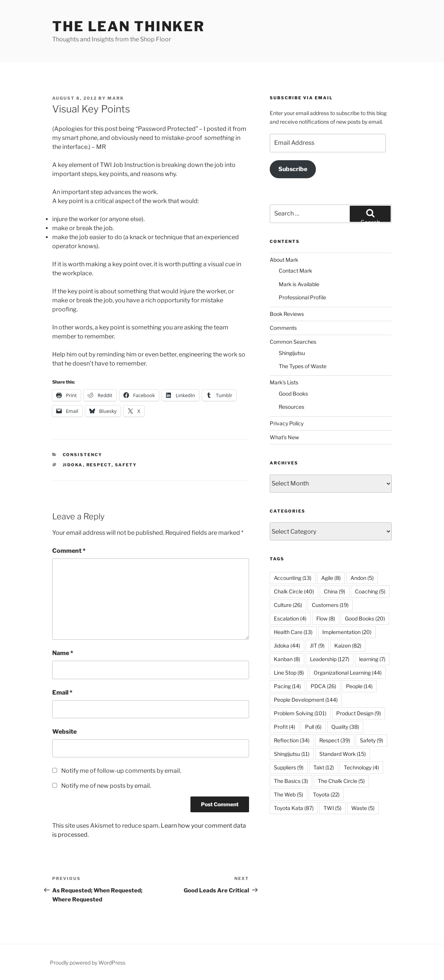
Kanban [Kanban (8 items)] (287, 659)
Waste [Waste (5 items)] (363, 808)
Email (62, 693)
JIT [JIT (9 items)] (317, 645)
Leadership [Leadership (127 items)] (330, 659)
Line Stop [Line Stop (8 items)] (289, 673)
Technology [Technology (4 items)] (361, 767)
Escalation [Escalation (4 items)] (290, 618)
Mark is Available (299, 284)
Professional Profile (302, 297)
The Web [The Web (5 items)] (288, 794)
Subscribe (293, 169)
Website (64, 732)
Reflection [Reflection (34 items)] (292, 740)
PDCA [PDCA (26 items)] (323, 686)
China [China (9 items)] (335, 591)
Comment (69, 551)
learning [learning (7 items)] (372, 659)
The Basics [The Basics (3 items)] (291, 781)
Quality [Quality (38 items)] (345, 727)
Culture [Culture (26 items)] (288, 605)
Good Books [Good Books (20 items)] (365, 618)
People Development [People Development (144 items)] (306, 700)
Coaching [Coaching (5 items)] (370, 591)
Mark (116, 98)
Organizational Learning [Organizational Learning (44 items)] (348, 673)
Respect (99, 465)
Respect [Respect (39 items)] (335, 740)
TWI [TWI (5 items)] (332, 808)
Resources (291, 407)
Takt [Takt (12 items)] (324, 767)
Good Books (293, 394)
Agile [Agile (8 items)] (331, 578)
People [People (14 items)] (359, 686)
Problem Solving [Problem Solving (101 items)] (300, 713)
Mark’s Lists (284, 382)
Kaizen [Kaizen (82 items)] (348, 645)
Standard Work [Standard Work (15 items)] (343, 754)
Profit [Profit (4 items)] (285, 727)
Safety (126, 465)
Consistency (83, 455)
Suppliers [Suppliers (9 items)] (289, 767)
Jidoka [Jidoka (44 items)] (287, 645)
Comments (283, 328)
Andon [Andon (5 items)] (362, 578)
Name (63, 653)
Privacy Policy (287, 423)
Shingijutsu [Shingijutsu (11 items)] (292, 754)
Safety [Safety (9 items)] (372, 740)
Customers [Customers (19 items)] (330, 605)
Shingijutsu (292, 353)
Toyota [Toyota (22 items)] (326, 794)
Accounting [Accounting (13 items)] (293, 578)
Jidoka (73, 465)
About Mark (284, 260)
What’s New (284, 437)
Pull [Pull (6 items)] (313, 727)
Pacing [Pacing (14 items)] (287, 686)
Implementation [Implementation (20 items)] (347, 632)
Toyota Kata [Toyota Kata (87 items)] (294, 808)
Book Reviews (287, 314)
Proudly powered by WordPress (88, 963)
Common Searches (293, 342)
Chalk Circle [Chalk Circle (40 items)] (294, 591)
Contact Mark (295, 271)
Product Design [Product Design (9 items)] (359, 713)
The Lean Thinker (128, 26)
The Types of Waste (303, 366)
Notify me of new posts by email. (106, 786)
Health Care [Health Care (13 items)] (293, 632)
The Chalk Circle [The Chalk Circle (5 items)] (341, 781)
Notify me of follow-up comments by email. (121, 771)
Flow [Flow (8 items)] (326, 618)
